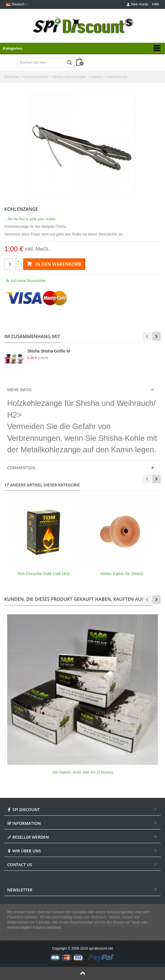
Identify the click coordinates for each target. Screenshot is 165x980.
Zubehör (97, 77)
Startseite (12, 77)
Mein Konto (137, 4)
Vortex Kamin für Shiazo (122, 574)
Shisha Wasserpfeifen (69, 77)
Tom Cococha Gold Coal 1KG (44, 574)
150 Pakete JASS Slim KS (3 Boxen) (83, 772)
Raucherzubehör (36, 77)
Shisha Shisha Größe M (48, 351)
